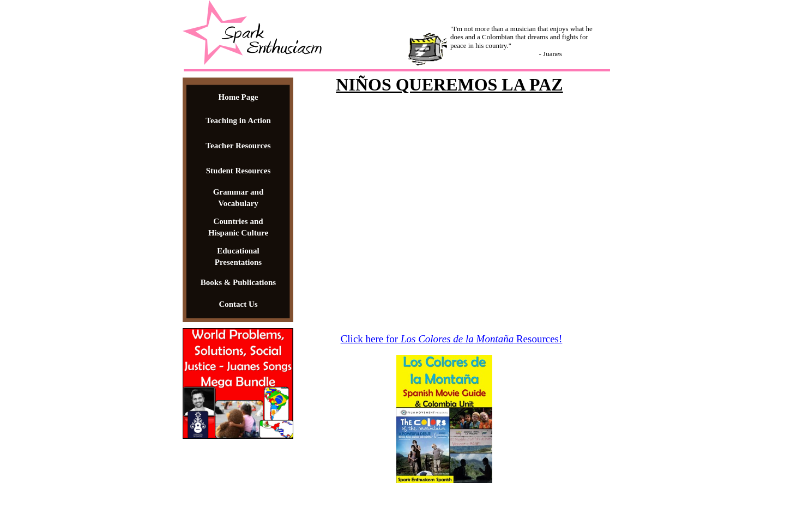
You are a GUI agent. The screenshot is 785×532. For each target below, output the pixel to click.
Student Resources (238, 171)
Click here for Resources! (452, 339)
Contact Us (238, 304)
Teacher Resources (238, 146)
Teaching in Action (238, 120)
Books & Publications (238, 282)
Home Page (238, 97)
